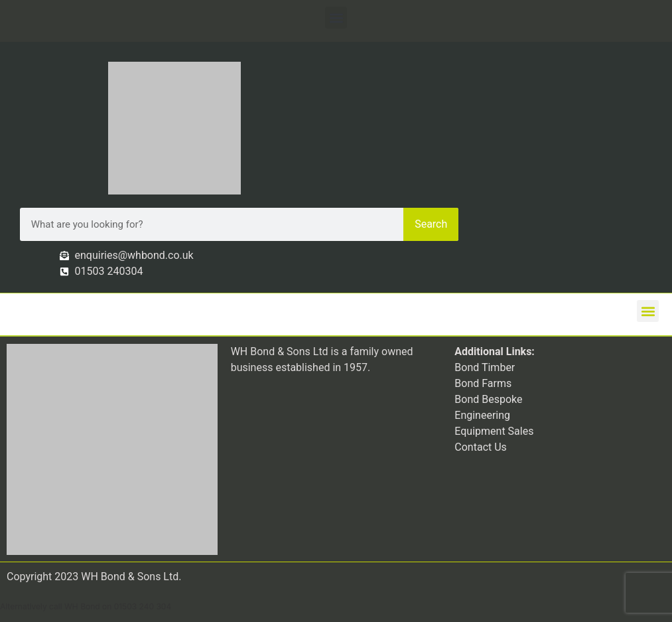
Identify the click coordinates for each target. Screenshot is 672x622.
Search (431, 224)
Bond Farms (483, 383)
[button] (336, 18)
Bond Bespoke (488, 399)
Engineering (482, 415)
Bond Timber (485, 367)
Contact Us (481, 447)
